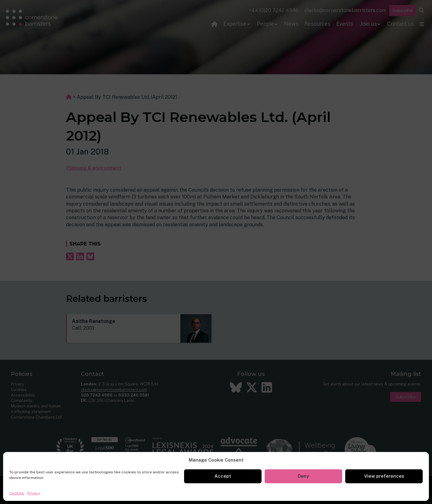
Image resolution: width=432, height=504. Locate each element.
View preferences (384, 476)
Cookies (17, 493)
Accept (223, 476)
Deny (303, 476)
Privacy (34, 493)
